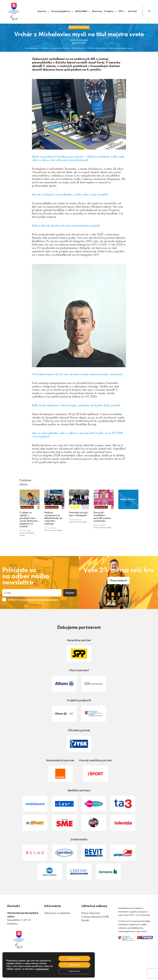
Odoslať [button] (70, 593)
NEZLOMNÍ (83, 12)
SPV (122, 12)
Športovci (97, 12)
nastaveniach (46, 968)
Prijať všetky (74, 958)
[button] (149, 12)
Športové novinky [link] (79, 27)
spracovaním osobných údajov (40, 600)
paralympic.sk (32, 48)
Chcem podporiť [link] (118, 580)
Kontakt (133, 12)
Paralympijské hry (62, 12)
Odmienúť (74, 965)
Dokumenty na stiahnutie (57, 913)
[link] (19, 939)
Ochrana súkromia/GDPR (95, 917)
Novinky (43, 12)
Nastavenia (74, 971)
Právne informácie (91, 913)
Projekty (110, 12)
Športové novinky (61, 48)
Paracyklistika (78, 48)
